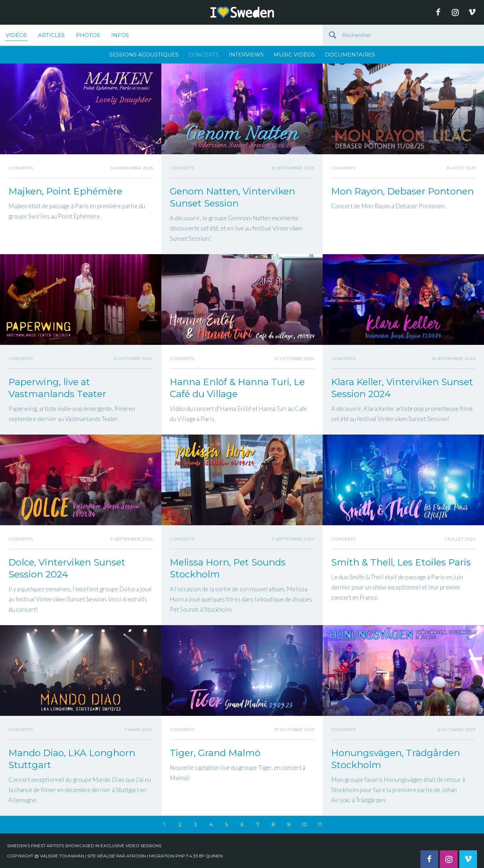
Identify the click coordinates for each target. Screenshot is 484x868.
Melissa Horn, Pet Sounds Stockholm (228, 568)
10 (304, 824)
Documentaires (350, 55)
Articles (51, 35)
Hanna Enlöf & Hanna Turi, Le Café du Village (237, 388)
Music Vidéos (294, 55)
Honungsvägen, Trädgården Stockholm (396, 759)
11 (320, 824)
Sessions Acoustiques (144, 55)
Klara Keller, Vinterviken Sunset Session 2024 (402, 388)
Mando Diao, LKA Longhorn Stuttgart (72, 759)
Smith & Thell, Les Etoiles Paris (401, 562)
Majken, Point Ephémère (65, 191)
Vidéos (16, 36)
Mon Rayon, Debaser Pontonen (402, 191)
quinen (214, 856)
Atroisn (136, 856)
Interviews (246, 55)
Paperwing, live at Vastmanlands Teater (57, 388)
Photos (88, 35)
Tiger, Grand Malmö (215, 753)
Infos (120, 35)
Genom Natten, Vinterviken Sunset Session (232, 197)
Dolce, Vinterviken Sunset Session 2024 (67, 568)
